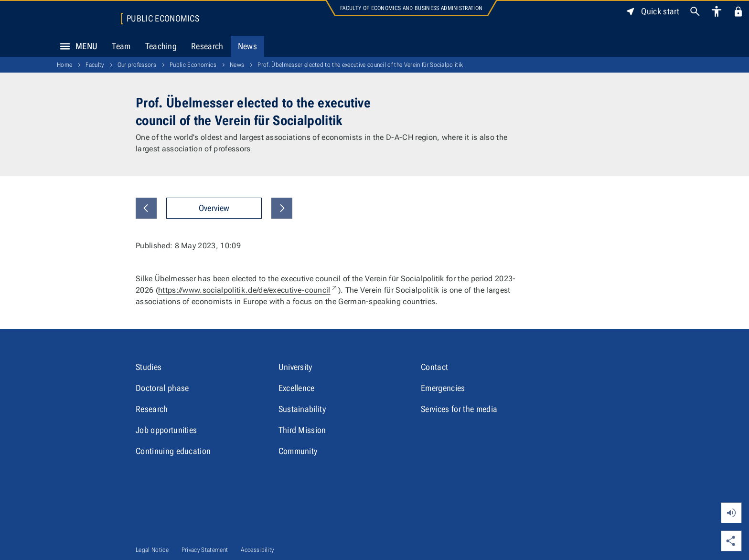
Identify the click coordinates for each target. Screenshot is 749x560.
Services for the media (459, 409)
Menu (76, 46)
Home (64, 65)
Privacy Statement (205, 550)
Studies (149, 367)
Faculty (95, 65)
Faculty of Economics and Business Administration (411, 8)
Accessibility (257, 550)
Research (207, 46)
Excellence (297, 388)
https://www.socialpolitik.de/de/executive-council (248, 290)
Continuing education (173, 451)
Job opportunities (166, 430)
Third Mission (302, 430)
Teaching (161, 46)
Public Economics (163, 19)
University (295, 367)
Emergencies (443, 388)
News (247, 46)
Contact (434, 367)
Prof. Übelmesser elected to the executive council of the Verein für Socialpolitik (360, 65)
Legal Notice (152, 550)
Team (121, 46)
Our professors (137, 65)
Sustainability (302, 409)
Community (298, 451)
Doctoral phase (162, 388)
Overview (214, 208)
